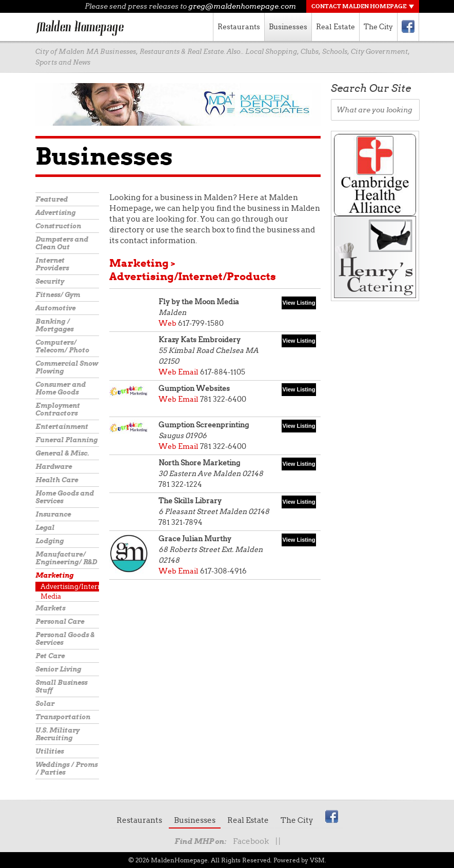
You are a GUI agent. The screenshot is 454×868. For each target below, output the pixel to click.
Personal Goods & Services (65, 639)
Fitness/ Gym (58, 295)
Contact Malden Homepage (359, 6)
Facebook (251, 841)
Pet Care (50, 656)
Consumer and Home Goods (61, 388)
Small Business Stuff (61, 686)
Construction (58, 226)
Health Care (57, 480)
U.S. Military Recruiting (57, 734)
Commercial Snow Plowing (67, 367)
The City (378, 27)
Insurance (53, 514)
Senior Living (58, 669)
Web (167, 323)
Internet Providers (52, 264)
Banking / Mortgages (54, 325)
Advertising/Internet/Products (70, 587)
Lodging (50, 541)
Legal (45, 528)
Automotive (55, 308)
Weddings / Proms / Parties (66, 768)
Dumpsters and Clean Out (62, 243)
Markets (50, 608)
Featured (52, 199)
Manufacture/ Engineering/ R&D (66, 558)
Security (50, 281)
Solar (45, 704)
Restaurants (239, 27)
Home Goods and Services (65, 497)
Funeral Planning (66, 440)
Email (188, 372)
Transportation (63, 717)
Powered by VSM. (300, 860)
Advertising (55, 213)
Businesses (288, 27)
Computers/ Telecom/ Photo (62, 346)
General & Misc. (62, 453)
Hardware (54, 467)
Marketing (54, 575)
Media (51, 596)
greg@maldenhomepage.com (242, 6)
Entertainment (62, 427)
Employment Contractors (58, 409)
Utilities (50, 751)
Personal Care (60, 622)
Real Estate (335, 27)
